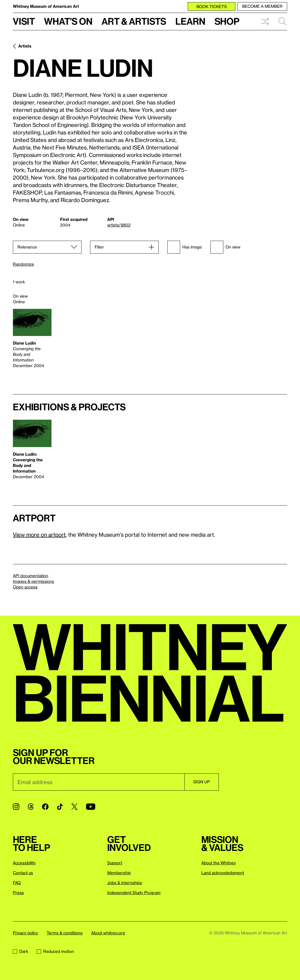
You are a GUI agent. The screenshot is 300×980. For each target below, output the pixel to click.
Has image (185, 247)
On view (225, 247)
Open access (25, 587)
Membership (119, 873)
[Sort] (47, 247)
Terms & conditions (65, 933)
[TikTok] (60, 807)
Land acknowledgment (223, 873)
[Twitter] (74, 807)
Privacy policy (25, 933)
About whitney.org (108, 933)
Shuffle (265, 21)
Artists (25, 46)
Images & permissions (34, 581)
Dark (21, 951)
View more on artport (39, 535)
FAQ (17, 883)
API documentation (31, 576)
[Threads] (31, 807)
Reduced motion (55, 951)
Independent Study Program (134, 893)
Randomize (23, 264)
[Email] (99, 782)
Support (115, 863)
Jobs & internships (125, 883)
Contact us (23, 873)
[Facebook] (45, 807)
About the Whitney (219, 863)
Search (283, 21)
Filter (99, 247)
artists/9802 (119, 225)
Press (18, 893)
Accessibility (24, 863)
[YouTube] (91, 807)
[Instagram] (16, 807)
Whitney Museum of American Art (46, 6)
